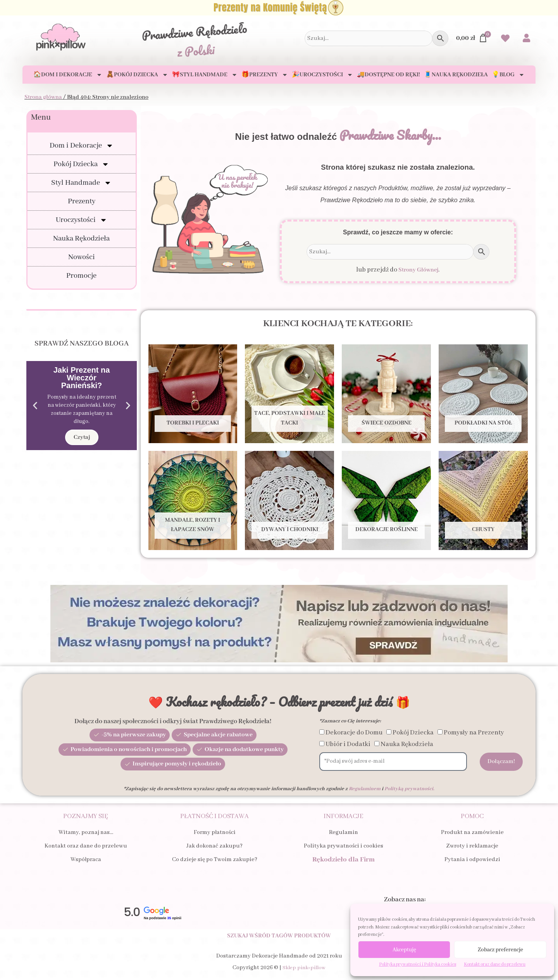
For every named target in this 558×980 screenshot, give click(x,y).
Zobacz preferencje (500, 950)
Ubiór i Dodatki (348, 744)
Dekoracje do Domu (354, 733)
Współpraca (86, 860)
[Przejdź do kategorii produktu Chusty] (483, 500)
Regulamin (344, 832)
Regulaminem (365, 789)
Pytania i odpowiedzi (472, 860)
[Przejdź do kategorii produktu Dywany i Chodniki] (289, 500)
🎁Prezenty (265, 75)
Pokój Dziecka (81, 164)
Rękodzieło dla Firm (344, 860)
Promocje (81, 276)
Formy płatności (215, 832)
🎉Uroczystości (322, 75)
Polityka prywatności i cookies (344, 846)
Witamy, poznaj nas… (86, 832)
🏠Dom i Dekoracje (68, 75)
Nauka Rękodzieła (81, 239)
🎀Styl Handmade (205, 75)
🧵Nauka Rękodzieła (456, 75)
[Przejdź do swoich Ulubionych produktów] (505, 39)
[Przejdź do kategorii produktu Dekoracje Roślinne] (386, 500)
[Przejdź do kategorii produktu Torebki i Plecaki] (193, 394)
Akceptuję (404, 950)
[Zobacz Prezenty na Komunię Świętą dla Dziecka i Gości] (279, 8)
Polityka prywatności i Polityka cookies (418, 964)
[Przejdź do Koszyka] (472, 38)
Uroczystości (82, 220)
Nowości (82, 257)
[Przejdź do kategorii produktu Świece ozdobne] (386, 394)
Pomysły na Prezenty (474, 733)
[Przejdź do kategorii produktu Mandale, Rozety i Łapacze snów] (193, 500)
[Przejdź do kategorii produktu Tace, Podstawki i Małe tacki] (289, 394)
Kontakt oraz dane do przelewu (495, 964)
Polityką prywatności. (409, 789)
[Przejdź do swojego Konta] (526, 39)
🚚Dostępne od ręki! (388, 75)
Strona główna (43, 97)
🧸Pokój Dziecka (137, 75)
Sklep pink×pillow (304, 974)
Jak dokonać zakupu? (214, 846)
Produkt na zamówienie (472, 832)
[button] (35, 406)
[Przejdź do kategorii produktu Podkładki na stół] (483, 394)
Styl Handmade (81, 183)
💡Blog (508, 75)
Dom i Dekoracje (82, 146)
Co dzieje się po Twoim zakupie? (215, 860)
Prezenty (82, 201)
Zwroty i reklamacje (472, 846)
